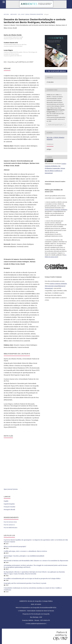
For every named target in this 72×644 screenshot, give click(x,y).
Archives (14, 14)
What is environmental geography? (15, 546)
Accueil (6, 14)
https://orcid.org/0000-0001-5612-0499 (13, 39)
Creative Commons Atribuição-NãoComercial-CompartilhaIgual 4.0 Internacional (56, 286)
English (6, 501)
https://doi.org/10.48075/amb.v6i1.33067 (20, 62)
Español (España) (9, 504)
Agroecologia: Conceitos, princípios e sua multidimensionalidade (24, 556)
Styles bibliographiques (55, 124)
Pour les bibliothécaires (11, 528)
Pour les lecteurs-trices (10, 522)
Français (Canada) (9, 507)
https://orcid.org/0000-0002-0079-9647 (13, 46)
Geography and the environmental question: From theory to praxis (25, 583)
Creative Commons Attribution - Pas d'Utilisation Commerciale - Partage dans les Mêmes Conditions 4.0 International (55, 168)
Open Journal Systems (11, 489)
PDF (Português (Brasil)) (57, 71)
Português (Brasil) (9, 509)
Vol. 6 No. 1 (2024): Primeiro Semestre (30, 14)
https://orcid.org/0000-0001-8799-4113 (13, 56)
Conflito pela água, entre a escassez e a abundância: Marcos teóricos (25, 551)
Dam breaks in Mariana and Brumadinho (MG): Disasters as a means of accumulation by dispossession (36, 561)
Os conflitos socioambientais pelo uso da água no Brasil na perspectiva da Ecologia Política (32, 578)
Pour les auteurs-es (9, 525)
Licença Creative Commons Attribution (56, 210)
